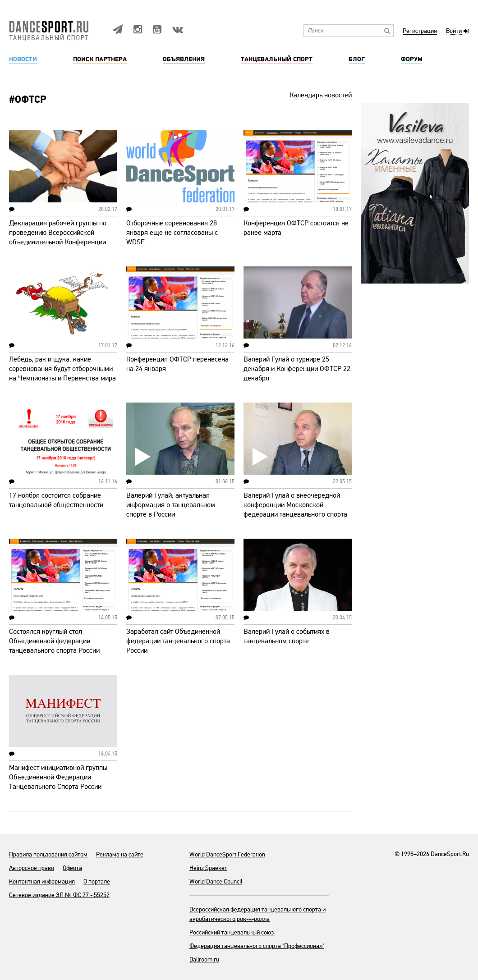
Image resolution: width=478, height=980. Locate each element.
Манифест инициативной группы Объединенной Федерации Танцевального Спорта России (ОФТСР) (58, 782)
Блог (357, 60)
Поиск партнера (100, 60)
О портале (97, 882)
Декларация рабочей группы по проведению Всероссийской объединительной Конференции (58, 233)
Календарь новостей (321, 95)
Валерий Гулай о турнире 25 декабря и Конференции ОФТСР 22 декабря (297, 369)
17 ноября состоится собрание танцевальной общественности (56, 500)
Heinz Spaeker (208, 868)
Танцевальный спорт (277, 60)
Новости (23, 60)
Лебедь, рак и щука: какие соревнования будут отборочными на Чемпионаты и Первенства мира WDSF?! (62, 373)
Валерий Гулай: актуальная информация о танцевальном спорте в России (171, 505)
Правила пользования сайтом (48, 854)
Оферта (72, 868)
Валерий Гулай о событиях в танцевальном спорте (287, 636)
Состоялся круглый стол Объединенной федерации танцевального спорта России (54, 641)
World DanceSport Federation (227, 854)
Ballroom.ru (204, 959)
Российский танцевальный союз (232, 932)
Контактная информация (42, 882)
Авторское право (32, 868)
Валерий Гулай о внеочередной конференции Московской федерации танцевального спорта (295, 505)
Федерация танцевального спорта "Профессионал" (257, 946)
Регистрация (420, 31)
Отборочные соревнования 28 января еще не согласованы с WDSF (172, 233)
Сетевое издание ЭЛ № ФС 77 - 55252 (59, 895)
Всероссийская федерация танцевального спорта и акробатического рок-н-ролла (257, 914)
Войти (454, 31)
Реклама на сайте (120, 854)
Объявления (184, 60)
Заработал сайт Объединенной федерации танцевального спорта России (178, 641)
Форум (412, 60)
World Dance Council (216, 882)
